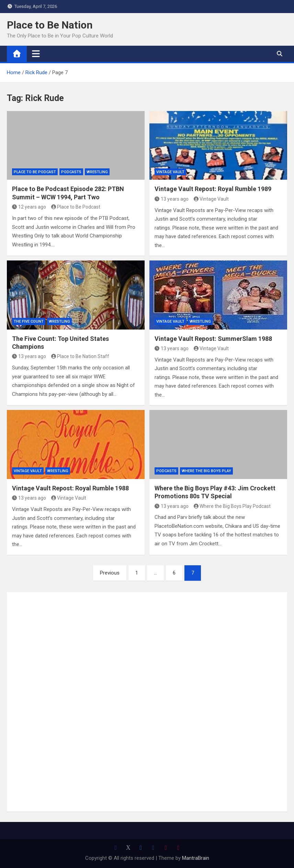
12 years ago (29, 207)
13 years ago (172, 199)
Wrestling (97, 172)
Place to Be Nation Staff (80, 356)
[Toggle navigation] (36, 54)
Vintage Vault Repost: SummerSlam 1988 (213, 339)
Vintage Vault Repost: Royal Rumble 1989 (213, 189)
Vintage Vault (170, 172)
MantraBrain (196, 858)
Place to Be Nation (50, 25)
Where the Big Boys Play (206, 471)
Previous (110, 573)
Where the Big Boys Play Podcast (232, 506)
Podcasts (71, 172)
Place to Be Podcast (35, 172)
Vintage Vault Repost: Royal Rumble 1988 (70, 488)
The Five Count (29, 321)
